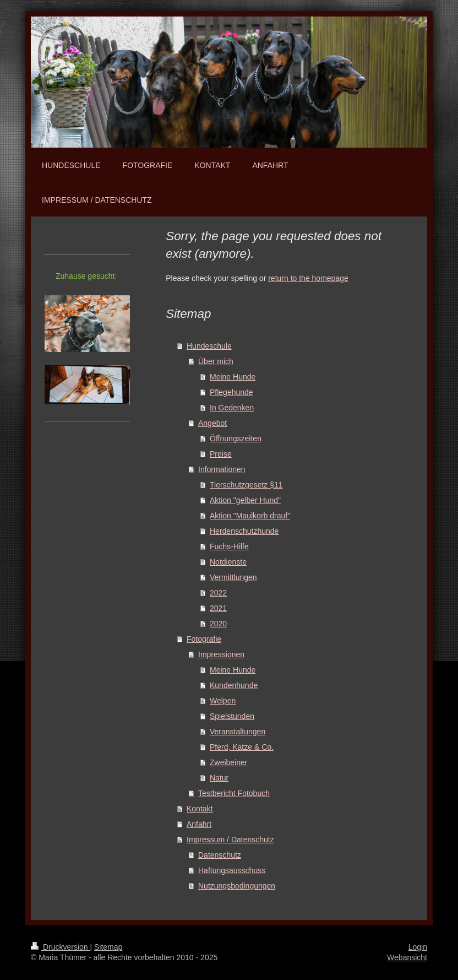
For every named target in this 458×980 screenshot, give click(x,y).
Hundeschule (209, 346)
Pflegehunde (231, 392)
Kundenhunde (234, 685)
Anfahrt (199, 824)
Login (418, 947)
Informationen (222, 469)
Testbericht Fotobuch (234, 793)
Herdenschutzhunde (244, 531)
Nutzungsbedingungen (237, 886)
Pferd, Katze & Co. (242, 747)
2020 (218, 624)
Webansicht (407, 957)
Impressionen (221, 654)
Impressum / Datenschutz (230, 840)
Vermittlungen (233, 577)
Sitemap (108, 947)
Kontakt (200, 809)
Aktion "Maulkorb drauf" (250, 516)
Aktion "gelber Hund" (245, 500)
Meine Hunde (233, 377)
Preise (221, 454)
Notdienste (228, 562)
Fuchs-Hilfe (229, 546)
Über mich (216, 361)
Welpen (223, 701)
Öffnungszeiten (236, 438)
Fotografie (204, 639)
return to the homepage (308, 278)
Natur (219, 778)
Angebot (212, 423)
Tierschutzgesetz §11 (246, 485)
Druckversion (60, 947)
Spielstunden (232, 716)
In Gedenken (232, 408)
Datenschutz (220, 855)
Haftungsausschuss (232, 870)
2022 (218, 593)
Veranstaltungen (238, 732)
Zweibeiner (228, 762)
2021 (218, 608)
